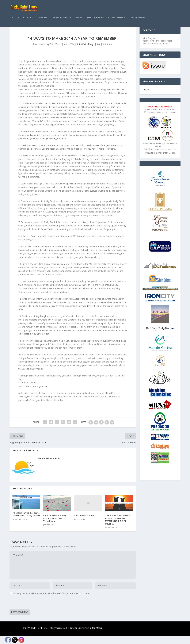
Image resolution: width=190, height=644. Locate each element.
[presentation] (32, 611)
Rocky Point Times (52, 52)
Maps (79, 20)
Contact (29, 20)
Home (15, 20)
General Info (60, 20)
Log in (146, 97)
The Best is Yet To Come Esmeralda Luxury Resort (26, 522)
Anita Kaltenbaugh (85, 52)
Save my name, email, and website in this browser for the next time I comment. (51, 601)
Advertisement (117, 20)
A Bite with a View (84, 523)
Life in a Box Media (93, 636)
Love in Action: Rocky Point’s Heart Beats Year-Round (55, 526)
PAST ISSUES (138, 20)
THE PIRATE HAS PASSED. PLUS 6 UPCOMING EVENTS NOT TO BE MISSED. (119, 527)
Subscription (95, 20)
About (43, 20)
